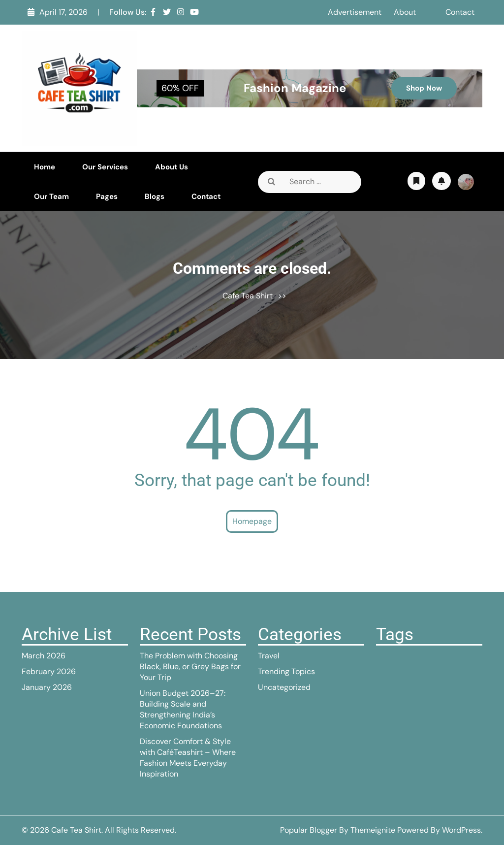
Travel (269, 656)
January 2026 (47, 687)
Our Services (105, 167)
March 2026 (44, 656)
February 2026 (49, 671)
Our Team (51, 196)
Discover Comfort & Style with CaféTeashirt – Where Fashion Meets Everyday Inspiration (188, 758)
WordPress (461, 830)
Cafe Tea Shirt (248, 296)
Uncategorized (284, 687)
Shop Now (424, 88)
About (405, 12)
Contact (460, 12)
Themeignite (373, 830)
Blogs (155, 196)
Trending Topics (286, 671)
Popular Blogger (309, 830)
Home (45, 167)
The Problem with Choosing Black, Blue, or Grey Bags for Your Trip (190, 666)
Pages (107, 196)
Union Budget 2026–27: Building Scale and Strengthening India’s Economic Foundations (183, 709)
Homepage (252, 521)
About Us (172, 167)
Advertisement (355, 12)
